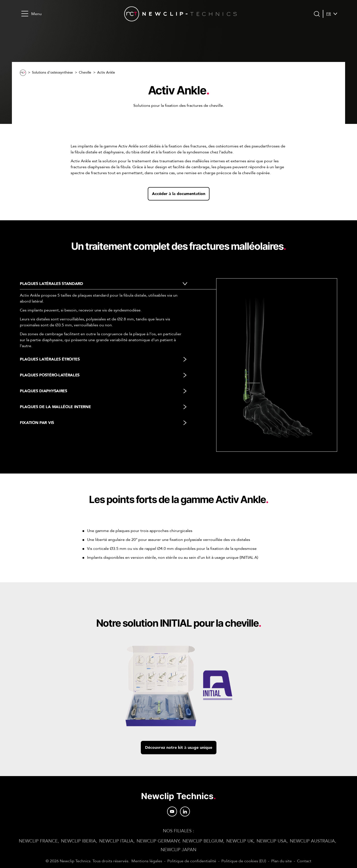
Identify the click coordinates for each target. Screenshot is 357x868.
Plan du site (282, 861)
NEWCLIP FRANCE (38, 841)
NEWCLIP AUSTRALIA (312, 841)
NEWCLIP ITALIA (116, 841)
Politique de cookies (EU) (244, 861)
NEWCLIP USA (272, 841)
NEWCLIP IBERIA (78, 841)
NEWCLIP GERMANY (158, 841)
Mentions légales (147, 861)
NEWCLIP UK (240, 841)
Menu (31, 14)
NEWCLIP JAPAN (178, 850)
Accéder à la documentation (179, 194)
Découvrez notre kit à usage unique (179, 748)
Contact (304, 861)
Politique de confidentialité (192, 861)
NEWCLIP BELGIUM (203, 841)
